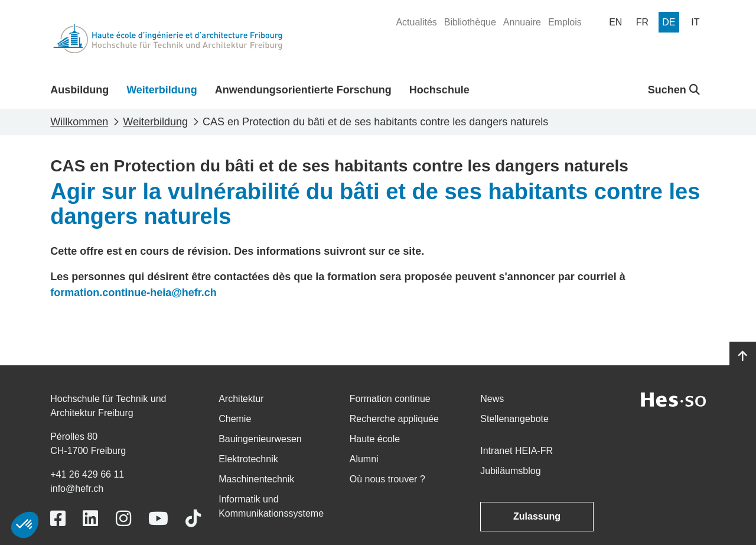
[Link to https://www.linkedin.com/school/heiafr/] (90, 519)
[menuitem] (416, 22)
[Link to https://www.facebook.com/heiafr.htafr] (58, 519)
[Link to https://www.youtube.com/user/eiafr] (158, 519)
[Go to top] (743, 356)
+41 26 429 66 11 (87, 474)
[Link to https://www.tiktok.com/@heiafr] (193, 519)
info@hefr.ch (77, 489)
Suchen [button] (674, 90)
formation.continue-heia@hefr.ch (133, 293)
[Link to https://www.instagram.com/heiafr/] (123, 519)
